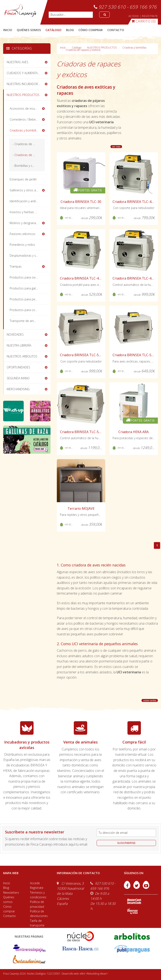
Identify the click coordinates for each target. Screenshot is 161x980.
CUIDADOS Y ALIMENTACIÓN (26, 73)
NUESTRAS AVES (18, 62)
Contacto (9, 916)
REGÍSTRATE (150, 16)
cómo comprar (91, 30)
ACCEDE (134, 16)
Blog (6, 888)
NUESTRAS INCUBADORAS (24, 84)
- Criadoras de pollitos (28, 144)
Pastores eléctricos (23, 234)
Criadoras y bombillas (134, 48)
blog (70, 30)
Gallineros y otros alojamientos (29, 190)
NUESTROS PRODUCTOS (102, 48)
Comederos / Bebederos (27, 119)
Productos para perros (25, 299)
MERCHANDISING (18, 389)
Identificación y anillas (24, 201)
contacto (116, 30)
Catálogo (77, 48)
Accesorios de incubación (27, 108)
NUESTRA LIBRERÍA (19, 345)
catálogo (53, 30)
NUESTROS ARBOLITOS (22, 356)
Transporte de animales (26, 321)
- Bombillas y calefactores (29, 166)
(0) (144, 21)
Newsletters (11, 893)
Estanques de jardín (23, 179)
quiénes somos (29, 30)
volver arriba (150, 700)
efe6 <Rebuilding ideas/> (94, 974)
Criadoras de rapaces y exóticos (83, 50)
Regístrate (37, 888)
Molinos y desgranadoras (27, 223)
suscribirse (126, 843)
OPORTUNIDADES (18, 367)
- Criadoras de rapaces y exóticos (29, 155)
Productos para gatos (24, 288)
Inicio (8, 30)
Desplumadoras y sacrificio (28, 256)
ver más (116, 147)
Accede (35, 883)
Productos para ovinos (25, 277)
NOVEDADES (15, 334)
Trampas (16, 266)
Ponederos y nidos (22, 245)
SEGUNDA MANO (18, 378)
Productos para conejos (26, 310)
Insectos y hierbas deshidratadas (29, 212)
